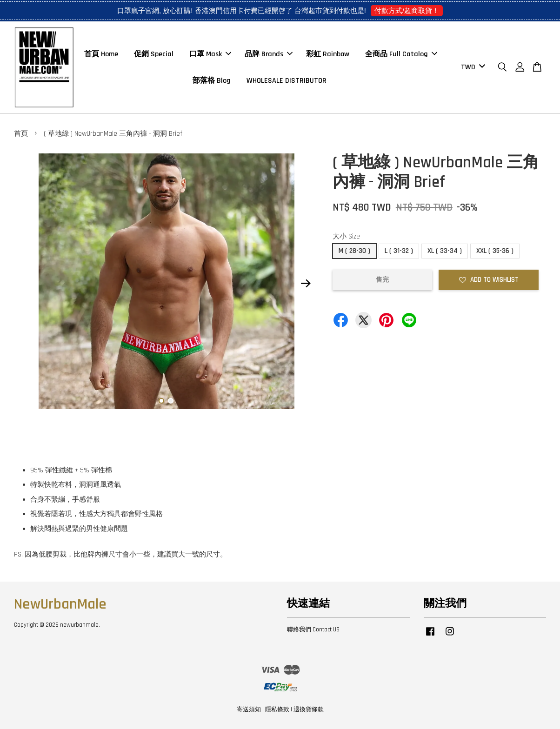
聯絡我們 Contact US (313, 630)
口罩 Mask (210, 54)
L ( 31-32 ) (399, 251)
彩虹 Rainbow (328, 54)
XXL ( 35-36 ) (495, 251)
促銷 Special (154, 54)
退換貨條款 (309, 709)
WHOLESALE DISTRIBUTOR (287, 81)
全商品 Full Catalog (401, 54)
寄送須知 (249, 709)
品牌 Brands (269, 54)
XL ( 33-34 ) (445, 251)
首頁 (21, 134)
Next (306, 284)
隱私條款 (277, 709)
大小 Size (346, 236)
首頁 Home (101, 54)
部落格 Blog (212, 81)
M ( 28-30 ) (354, 251)
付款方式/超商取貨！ (407, 10)
